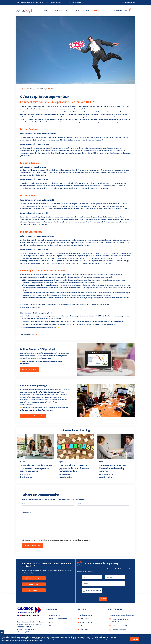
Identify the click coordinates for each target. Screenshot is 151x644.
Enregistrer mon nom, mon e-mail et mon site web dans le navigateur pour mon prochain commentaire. (57, 542)
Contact (85, 11)
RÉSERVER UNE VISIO (34, 581)
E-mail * (79, 506)
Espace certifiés (130, 2)
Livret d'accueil (85, 621)
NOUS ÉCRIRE (34, 593)
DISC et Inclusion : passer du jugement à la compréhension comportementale (75, 468)
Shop (93, 11)
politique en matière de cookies (34, 641)
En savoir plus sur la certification (32, 416)
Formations (58, 11)
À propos (69, 11)
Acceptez (135, 639)
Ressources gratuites (87, 624)
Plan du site (84, 632)
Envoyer (103, 601)
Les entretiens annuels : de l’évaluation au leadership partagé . (113, 468)
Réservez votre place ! (29, 369)
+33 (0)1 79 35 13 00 (76, 2)
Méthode (48, 11)
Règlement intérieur (86, 617)
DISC (52, 89)
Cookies (52, 624)
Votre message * (27, 514)
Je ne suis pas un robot (93, 593)
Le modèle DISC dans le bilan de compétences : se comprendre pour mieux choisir (35, 469)
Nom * (24, 506)
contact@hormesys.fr (56, 2)
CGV (51, 628)
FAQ (81, 628)
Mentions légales (55, 617)
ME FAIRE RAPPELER (34, 587)
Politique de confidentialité (58, 621)
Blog (77, 11)
